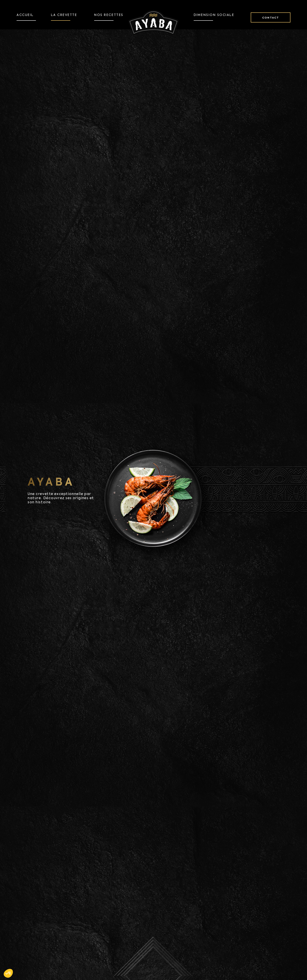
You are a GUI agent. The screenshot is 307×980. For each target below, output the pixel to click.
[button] (8, 973)
